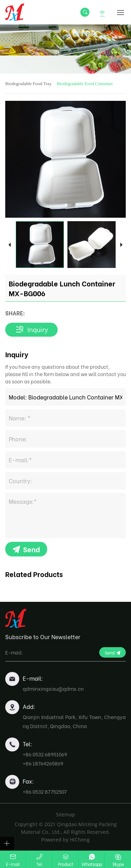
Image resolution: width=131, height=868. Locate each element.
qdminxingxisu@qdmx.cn (53, 689)
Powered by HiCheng (65, 840)
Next (121, 244)
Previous (10, 244)
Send (31, 549)
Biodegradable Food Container (85, 84)
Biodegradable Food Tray (28, 84)
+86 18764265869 (43, 763)
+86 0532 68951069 (45, 754)
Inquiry (38, 330)
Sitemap (65, 814)
